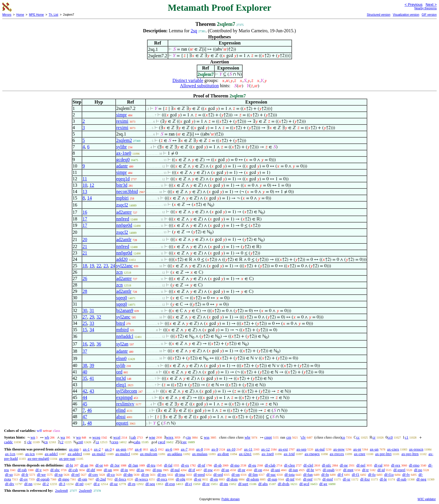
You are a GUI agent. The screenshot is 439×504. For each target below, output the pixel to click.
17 (85, 219)
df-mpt (348, 470)
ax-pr (357, 449)
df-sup (272, 479)
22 (99, 266)
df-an (84, 465)
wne (152, 437)
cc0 (390, 437)
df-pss (157, 470)
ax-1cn (10, 454)
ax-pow (339, 449)
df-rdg (181, 479)
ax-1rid (289, 454)
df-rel (75, 474)
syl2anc (123, 317)
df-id (381, 470)
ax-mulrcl (123, 454)
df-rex (396, 465)
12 (92, 185)
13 (85, 192)
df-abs (263, 484)
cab (133, 437)
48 (89, 423)
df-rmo (414, 465)
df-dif (91, 470)
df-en (214, 479)
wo (78, 437)
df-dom (232, 479)
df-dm (128, 474)
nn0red (123, 219)
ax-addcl (51, 454)
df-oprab (43, 479)
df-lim (253, 474)
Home (20, 15)
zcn (119, 272)
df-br (310, 470)
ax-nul (320, 449)
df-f (341, 474)
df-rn (145, 474)
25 (85, 323)
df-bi (69, 465)
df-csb (73, 470)
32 (99, 317)
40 (85, 372)
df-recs (162, 479)
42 (85, 391)
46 (89, 410)
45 (85, 404)
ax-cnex (393, 449)
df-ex (185, 465)
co (343, 437)
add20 (122, 259)
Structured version (378, 15)
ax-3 (108, 449)
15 (85, 330)
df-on (236, 474)
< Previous (413, 5)
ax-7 (184, 449)
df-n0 (79, 484)
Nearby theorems (425, 8)
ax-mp (74, 449)
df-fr (25, 474)
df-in (124, 470)
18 (85, 266)
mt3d (121, 378)
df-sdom (253, 479)
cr (374, 437)
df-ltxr (365, 479)
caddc (8, 442)
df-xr (347, 479)
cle (29, 442)
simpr (121, 115)
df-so (9, 474)
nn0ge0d (124, 225)
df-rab (22, 470)
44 (85, 397)
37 (85, 351)
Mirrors (7, 15)
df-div (10, 484)
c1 (406, 437)
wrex (170, 437)
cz (97, 442)
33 (92, 323)
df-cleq (290, 465)
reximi (122, 121)
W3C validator (427, 499)
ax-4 (138, 449)
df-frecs (120, 479)
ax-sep (301, 449)
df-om (83, 479)
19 (92, 266)
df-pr (241, 470)
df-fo (372, 474)
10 (85, 185)
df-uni (275, 470)
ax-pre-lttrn (410, 454)
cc (358, 437)
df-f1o (389, 474)
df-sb (218, 465)
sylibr (121, 147)
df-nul (175, 470)
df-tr (365, 470)
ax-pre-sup (67, 458)
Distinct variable (188, 80)
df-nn (28, 484)
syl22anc (124, 266)
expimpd (124, 397)
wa (63, 437)
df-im (224, 484)
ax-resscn (416, 449)
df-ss (140, 470)
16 (85, 212)
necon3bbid (127, 192)
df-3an (133, 465)
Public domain (231, 499)
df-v (39, 470)
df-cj (189, 484)
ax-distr (223, 454)
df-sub (402, 479)
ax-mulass (200, 454)
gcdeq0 (123, 160)
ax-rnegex (312, 454)
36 (99, 344)
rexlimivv (125, 404)
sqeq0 (122, 298)
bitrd (121, 323)
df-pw (208, 470)
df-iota (290, 474)
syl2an (122, 344)
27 (85, 317)
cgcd (162, 442)
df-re (206, 484)
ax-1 (86, 449)
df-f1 (356, 474)
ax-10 (231, 449)
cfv (303, 437)
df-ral (378, 465)
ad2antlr (124, 239)
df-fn (325, 474)
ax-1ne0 (124, 153)
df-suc (271, 474)
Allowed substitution (199, 86)
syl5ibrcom (127, 391)
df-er (198, 479)
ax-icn (30, 454)
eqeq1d (123, 179)
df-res (162, 474)
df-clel (308, 465)
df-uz (114, 484)
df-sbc (55, 470)
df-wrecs (141, 479)
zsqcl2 (122, 205)
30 (85, 310)
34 (92, 330)
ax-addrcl (75, 454)
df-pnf (308, 479)
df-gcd (304, 484)
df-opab (329, 470)
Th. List (54, 15)
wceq (96, 437)
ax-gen (121, 449)
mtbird (122, 330)
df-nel (361, 465)
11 (85, 179)
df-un (108, 470)
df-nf (201, 465)
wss (207, 437)
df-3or (115, 465)
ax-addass (175, 454)
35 (85, 378)
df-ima (180, 474)
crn (289, 437)
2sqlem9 (85, 490)
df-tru (151, 465)
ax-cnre (360, 454)
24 (113, 266)
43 (92, 391)
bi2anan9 (125, 310)
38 (85, 365)
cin (189, 437)
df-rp (132, 484)
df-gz (323, 484)
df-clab (270, 465)
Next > (431, 5)
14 (89, 198)
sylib (121, 365)
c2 (62, 442)
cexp (115, 442)
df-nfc (327, 465)
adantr (122, 166)
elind (121, 410)
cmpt (268, 437)
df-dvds (284, 484)
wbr (248, 437)
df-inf (290, 479)
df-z (97, 484)
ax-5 (154, 449)
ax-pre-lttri (383, 454)
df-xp (58, 474)
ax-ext (283, 449)
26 (85, 278)
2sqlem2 (124, 140)
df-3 (62, 484)
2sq (194, 31)
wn (33, 437)
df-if (192, 470)
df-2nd (101, 479)
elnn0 (121, 358)
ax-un (374, 449)
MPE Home (36, 15)
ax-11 (248, 449)
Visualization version (406, 15)
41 (92, 378)
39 (92, 365)
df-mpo (64, 479)
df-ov (24, 479)
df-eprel (399, 470)
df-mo (235, 465)
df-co (111, 474)
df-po (418, 470)
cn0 (80, 442)
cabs (137, 442)
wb (47, 437)
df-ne (344, 465)
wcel (117, 437)
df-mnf (328, 479)
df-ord (218, 474)
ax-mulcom (149, 454)
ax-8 (199, 449)
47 (85, 417)
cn (46, 442)
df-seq (150, 484)
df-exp (170, 484)
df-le (383, 479)
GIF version (429, 15)
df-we (41, 474)
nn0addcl (125, 336)
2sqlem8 (61, 490)
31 (92, 310)
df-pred (199, 474)
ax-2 (97, 449)
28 (85, 291)
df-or (99, 465)
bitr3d (122, 185)
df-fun (308, 474)
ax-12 (266, 449)
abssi (121, 417)
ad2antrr (124, 212)
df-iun (293, 470)
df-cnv (93, 474)
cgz (184, 442)
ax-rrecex (337, 454)
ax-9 (215, 449)
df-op (258, 470)
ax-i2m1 (245, 454)
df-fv (406, 474)
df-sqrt (243, 484)
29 (92, 317)
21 (85, 246)
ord (119, 372)
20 (85, 239)
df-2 (46, 484)
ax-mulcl (99, 454)
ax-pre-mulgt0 (38, 458)
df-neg (421, 479)
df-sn (225, 470)
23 (106, 266)
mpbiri (122, 198)
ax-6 (169, 449)
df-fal (168, 465)
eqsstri (122, 423)
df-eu (252, 465)
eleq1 (121, 385)
